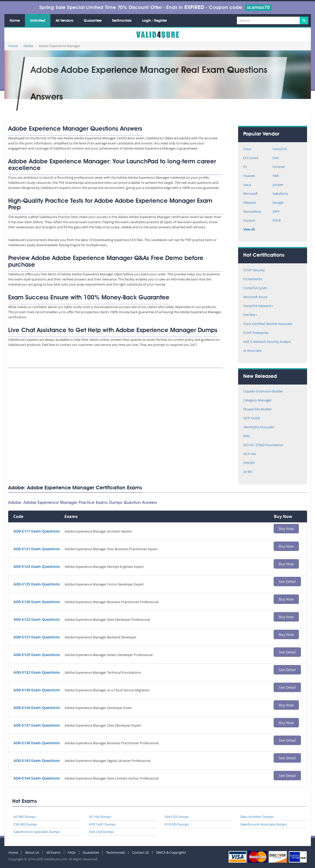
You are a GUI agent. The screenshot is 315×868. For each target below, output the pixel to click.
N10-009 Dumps (177, 824)
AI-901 (248, 472)
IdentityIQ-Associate (259, 427)
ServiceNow (252, 212)
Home (15, 21)
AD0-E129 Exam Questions (37, 655)
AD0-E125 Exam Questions (37, 584)
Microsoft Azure (255, 297)
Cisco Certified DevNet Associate (268, 324)
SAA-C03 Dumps (177, 817)
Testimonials (122, 21)
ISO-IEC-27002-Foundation (263, 445)
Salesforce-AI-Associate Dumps (263, 824)
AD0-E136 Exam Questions (37, 690)
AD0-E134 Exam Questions (37, 708)
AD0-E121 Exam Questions (37, 549)
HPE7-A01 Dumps (102, 824)
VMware (249, 203)
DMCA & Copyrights (171, 852)
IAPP (276, 212)
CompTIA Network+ (258, 306)
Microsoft (250, 194)
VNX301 (249, 463)
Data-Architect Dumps (257, 817)
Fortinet (279, 167)
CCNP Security (254, 270)
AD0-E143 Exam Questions (37, 760)
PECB (277, 221)
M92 (247, 436)
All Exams (53, 852)
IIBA (276, 176)
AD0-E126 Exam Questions (37, 602)
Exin (276, 158)
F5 (245, 167)
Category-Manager (257, 401)
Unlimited (38, 21)
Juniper (278, 185)
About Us (32, 852)
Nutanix (249, 221)
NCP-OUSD (252, 418)
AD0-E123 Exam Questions (37, 619)
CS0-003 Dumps (25, 824)
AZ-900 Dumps (25, 817)
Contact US (141, 852)
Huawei (249, 176)
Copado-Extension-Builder (263, 392)
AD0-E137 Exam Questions (37, 725)
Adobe (28, 46)
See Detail (287, 582)
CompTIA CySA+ (255, 288)
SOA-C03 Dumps (101, 832)
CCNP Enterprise (256, 333)
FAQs (72, 852)
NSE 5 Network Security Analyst (267, 342)
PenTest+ (250, 315)
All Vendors (65, 21)
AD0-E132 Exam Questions (37, 672)
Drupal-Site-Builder (258, 409)
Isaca (247, 185)
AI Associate (252, 351)
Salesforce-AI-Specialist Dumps (37, 832)
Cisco (247, 149)
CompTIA (280, 149)
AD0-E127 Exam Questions (37, 637)
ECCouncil (251, 158)
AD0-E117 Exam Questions (37, 531)
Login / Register (154, 21)
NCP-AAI (250, 454)
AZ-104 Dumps (100, 817)
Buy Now (286, 529)
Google (278, 203)
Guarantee (93, 21)
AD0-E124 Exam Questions (37, 566)
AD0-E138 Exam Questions (37, 743)
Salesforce (280, 194)
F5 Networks (253, 279)
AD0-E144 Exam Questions (37, 778)
